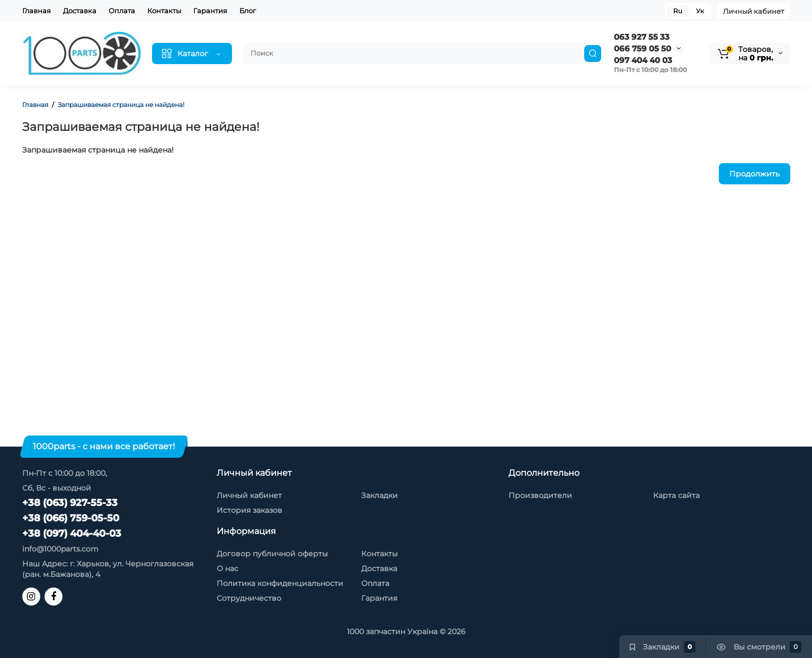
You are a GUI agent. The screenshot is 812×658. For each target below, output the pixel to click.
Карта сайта (676, 495)
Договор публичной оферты (272, 554)
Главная (37, 11)
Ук (700, 11)
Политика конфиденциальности (280, 583)
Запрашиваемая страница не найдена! (121, 105)
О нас (227, 568)
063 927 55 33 (642, 37)
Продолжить (755, 174)
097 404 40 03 (643, 60)
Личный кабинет (753, 11)
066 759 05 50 (643, 48)
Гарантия (210, 11)
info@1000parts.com (60, 549)
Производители (540, 495)
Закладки (380, 495)
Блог (248, 11)
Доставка (80, 11)
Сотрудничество (249, 598)
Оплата (122, 11)
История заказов (249, 510)
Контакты (164, 11)
